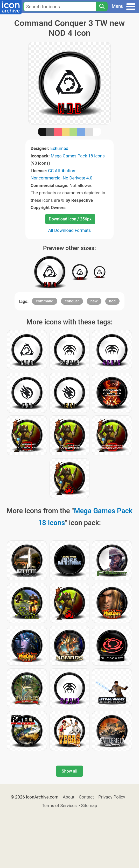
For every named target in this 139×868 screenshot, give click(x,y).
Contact (86, 797)
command (44, 301)
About (69, 797)
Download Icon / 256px (70, 219)
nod (112, 301)
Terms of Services (59, 805)
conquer (72, 301)
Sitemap (89, 805)
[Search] (102, 6)
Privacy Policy (112, 797)
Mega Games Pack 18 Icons (78, 156)
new (94, 301)
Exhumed (59, 148)
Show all (69, 771)
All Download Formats (70, 230)
